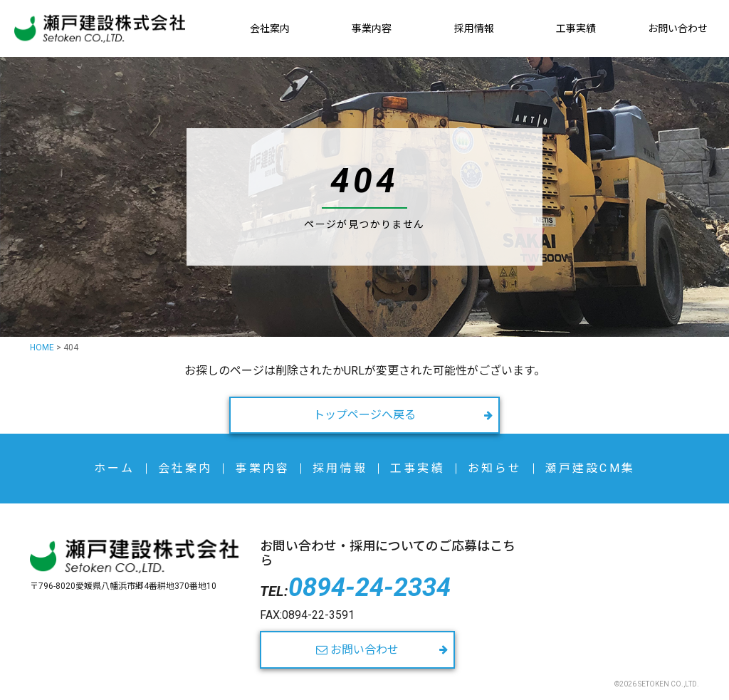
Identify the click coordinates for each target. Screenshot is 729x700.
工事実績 (576, 28)
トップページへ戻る (364, 415)
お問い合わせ (678, 28)
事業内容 (372, 28)
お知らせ (495, 468)
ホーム (115, 468)
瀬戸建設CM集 (590, 468)
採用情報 (474, 28)
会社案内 (270, 28)
